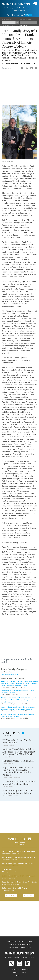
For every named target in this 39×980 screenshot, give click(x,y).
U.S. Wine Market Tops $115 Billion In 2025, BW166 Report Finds (19, 783)
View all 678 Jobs (19, 845)
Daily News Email (24, 944)
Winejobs (29, 941)
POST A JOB (29, 895)
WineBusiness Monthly (15, 941)
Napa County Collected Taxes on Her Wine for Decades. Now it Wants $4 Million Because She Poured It (18, 771)
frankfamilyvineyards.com (10, 674)
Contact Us (15, 969)
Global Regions (22, 25)
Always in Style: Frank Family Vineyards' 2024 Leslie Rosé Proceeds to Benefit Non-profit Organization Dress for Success (18, 700)
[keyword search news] (9, 22)
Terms (24, 972)
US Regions (13, 25)
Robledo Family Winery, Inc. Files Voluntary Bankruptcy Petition (18, 792)
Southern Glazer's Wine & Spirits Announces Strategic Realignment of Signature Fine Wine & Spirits (19, 752)
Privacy (16, 972)
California (5, 25)
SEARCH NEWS (6, 20)
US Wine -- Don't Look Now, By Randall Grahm (17, 741)
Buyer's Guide (26, 948)
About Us (25, 969)
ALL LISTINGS (11, 895)
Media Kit (19, 976)
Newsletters (13, 948)
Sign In (29, 15)
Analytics (12, 944)
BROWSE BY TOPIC (26, 20)
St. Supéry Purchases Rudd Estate (18, 761)
